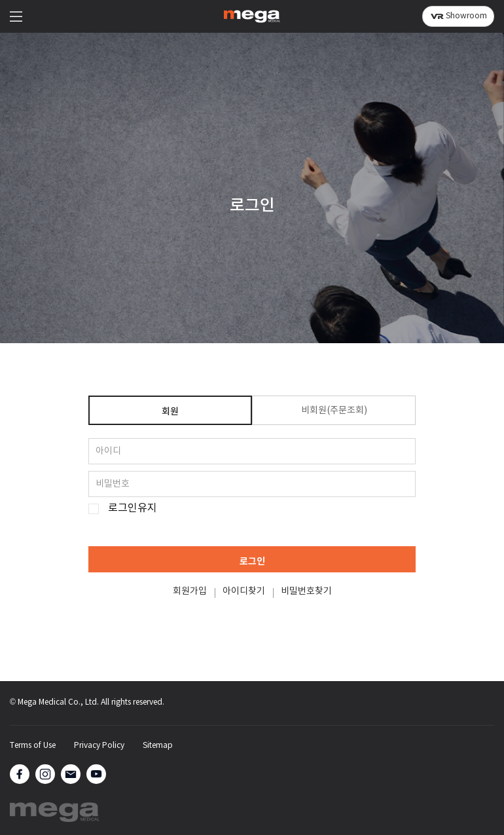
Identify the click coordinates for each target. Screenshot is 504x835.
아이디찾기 (244, 591)
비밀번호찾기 (306, 591)
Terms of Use (33, 746)
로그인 (252, 562)
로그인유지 (133, 509)
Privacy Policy (99, 746)
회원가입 (190, 591)
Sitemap (158, 746)
